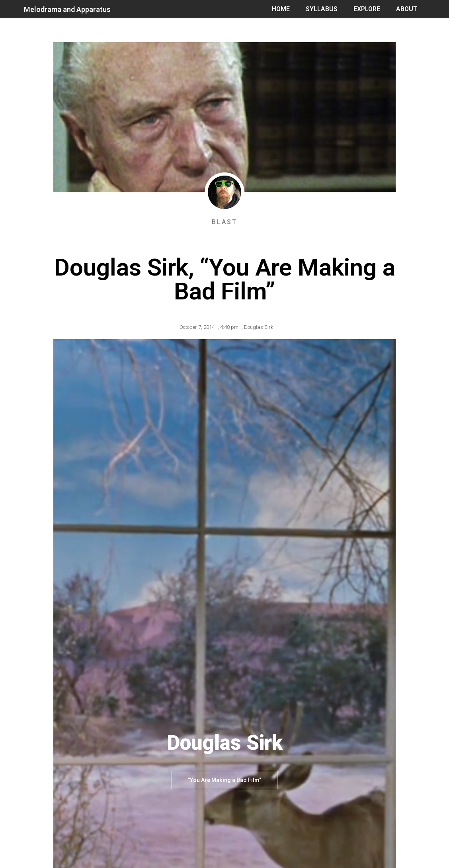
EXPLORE (367, 9)
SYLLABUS (322, 9)
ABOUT (407, 9)
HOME (281, 9)
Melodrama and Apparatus (67, 9)
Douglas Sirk (259, 327)
